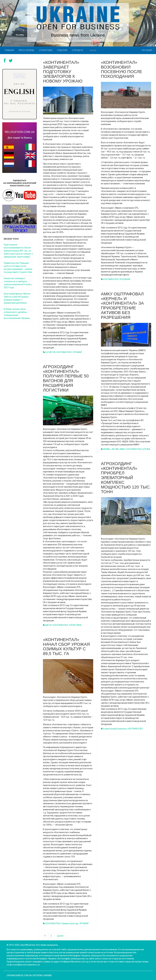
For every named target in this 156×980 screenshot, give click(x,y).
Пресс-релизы (26, 50)
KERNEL (107, 449)
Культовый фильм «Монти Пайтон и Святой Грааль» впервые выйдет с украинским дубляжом (17, 298)
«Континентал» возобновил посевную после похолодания (122, 69)
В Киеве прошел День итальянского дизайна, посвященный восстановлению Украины (17, 314)
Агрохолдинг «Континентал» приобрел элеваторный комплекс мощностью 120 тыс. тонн (126, 478)
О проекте (77, 50)
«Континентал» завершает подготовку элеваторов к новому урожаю (63, 72)
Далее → (62, 936)
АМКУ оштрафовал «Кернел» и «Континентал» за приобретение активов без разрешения (122, 306)
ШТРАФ (146, 449)
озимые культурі (70, 923)
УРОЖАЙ (77, 352)
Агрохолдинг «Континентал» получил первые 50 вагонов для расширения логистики (66, 378)
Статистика (46, 50)
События (62, 50)
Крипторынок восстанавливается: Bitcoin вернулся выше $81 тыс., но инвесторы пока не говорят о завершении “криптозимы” (18, 251)
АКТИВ (115, 449)
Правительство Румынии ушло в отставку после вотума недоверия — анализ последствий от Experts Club (18, 268)
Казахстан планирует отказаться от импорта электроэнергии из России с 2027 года (18, 283)
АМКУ (122, 449)
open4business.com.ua (19, 975)
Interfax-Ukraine (42, 975)
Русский (148, 50)
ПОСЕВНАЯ (125, 279)
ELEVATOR (50, 352)
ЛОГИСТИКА (75, 625)
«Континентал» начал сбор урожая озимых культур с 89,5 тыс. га (66, 647)
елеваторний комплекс (115, 729)
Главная (9, 50)
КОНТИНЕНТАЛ (64, 352)
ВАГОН (49, 625)
